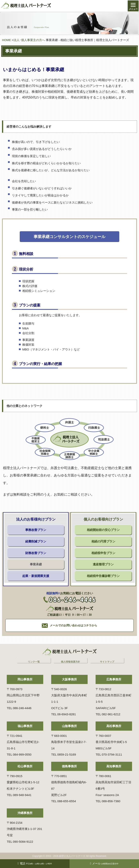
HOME (6, 40)
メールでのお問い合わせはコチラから (73, 625)
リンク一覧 (34, 662)
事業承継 (36, 564)
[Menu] (133, 6)
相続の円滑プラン (103, 541)
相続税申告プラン (103, 553)
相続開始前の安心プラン (103, 530)
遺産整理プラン (103, 564)
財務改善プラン (36, 553)
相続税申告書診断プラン (103, 576)
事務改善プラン (36, 530)
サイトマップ (107, 662)
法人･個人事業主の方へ (29, 40)
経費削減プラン (36, 541)
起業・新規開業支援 (36, 576)
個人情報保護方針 (70, 662)
